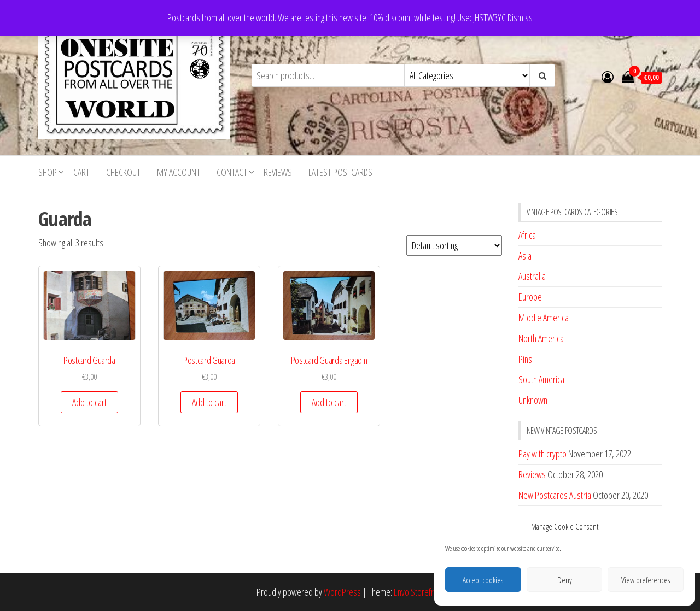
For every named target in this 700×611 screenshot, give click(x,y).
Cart (81, 172)
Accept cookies (483, 580)
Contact (232, 172)
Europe (530, 297)
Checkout (123, 172)
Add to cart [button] (89, 402)
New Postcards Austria (555, 495)
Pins (525, 359)
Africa (527, 235)
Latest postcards (340, 172)
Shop (48, 172)
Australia (532, 276)
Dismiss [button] (520, 17)
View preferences (646, 580)
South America (541, 379)
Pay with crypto (542, 454)
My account (179, 172)
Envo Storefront (419, 592)
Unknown (533, 400)
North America (541, 338)
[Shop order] (454, 245)
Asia (525, 256)
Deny (565, 580)
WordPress (342, 592)
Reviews (278, 172)
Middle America (544, 318)
